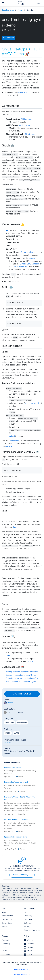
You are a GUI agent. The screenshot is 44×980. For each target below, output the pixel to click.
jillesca (11, 703)
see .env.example (32, 403)
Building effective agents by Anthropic (22, 672)
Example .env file (11, 282)
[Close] (40, 959)
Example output (11, 477)
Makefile (9, 446)
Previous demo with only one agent (21, 682)
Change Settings (21, 975)
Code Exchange (8, 10)
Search (20, 10)
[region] (22, 968)
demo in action (25, 93)
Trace (8, 655)
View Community (22, 875)
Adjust (12, 436)
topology (33, 258)
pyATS (16, 733)
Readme (10, 38)
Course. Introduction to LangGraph (21, 675)
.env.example (15, 441)
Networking (9, 722)
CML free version (20, 267)
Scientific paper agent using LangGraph (23, 678)
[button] (30, 875)
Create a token (27, 252)
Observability (22, 722)
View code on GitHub (22, 694)
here (15, 527)
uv (7, 230)
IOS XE (8, 733)
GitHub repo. (27, 119)
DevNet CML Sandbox (30, 264)
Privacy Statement (21, 970)
